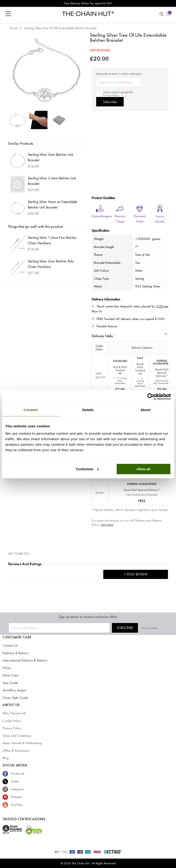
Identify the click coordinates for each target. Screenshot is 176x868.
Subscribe (134, 628)
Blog (6, 758)
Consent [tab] (31, 410)
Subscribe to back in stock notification (119, 74)
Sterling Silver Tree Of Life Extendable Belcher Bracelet (60, 28)
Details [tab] (88, 410)
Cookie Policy (12, 721)
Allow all (144, 469)
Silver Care (10, 675)
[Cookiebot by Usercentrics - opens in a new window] (151, 397)
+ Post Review (136, 574)
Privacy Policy (110, 95)
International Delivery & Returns (23, 660)
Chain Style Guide (15, 698)
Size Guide (10, 683)
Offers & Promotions (16, 751)
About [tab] (145, 410)
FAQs (6, 668)
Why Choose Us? (14, 713)
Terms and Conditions (17, 736)
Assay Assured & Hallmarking (22, 743)
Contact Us (10, 645)
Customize (87, 469)
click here (107, 525)
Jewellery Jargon (14, 690)
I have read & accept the (117, 94)
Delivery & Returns (15, 653)
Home (14, 28)
